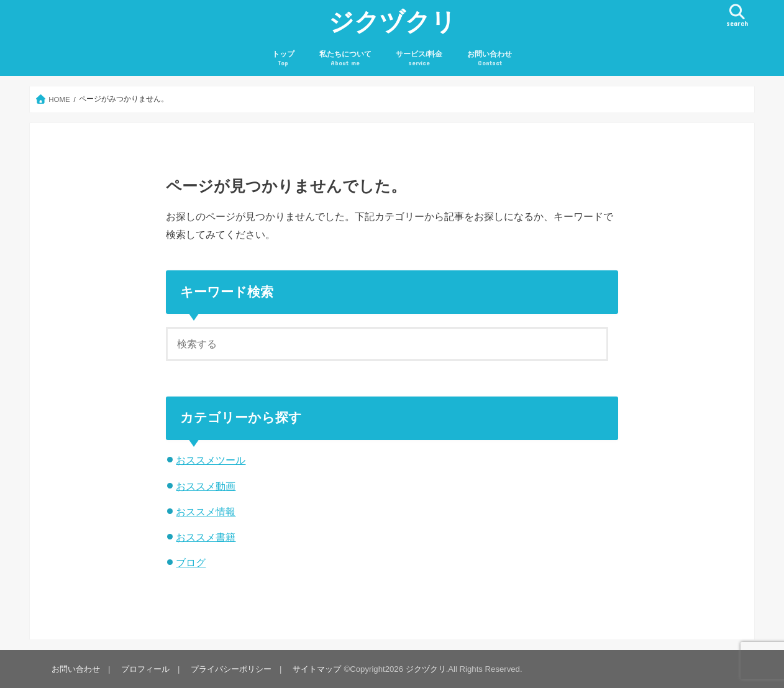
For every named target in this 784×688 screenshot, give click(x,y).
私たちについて (345, 59)
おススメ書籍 (206, 537)
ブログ (191, 562)
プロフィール (145, 669)
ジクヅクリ (392, 21)
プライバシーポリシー (231, 669)
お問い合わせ (490, 59)
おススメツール (211, 460)
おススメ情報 (206, 511)
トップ (283, 59)
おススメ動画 (206, 486)
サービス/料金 (419, 59)
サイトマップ (317, 669)
